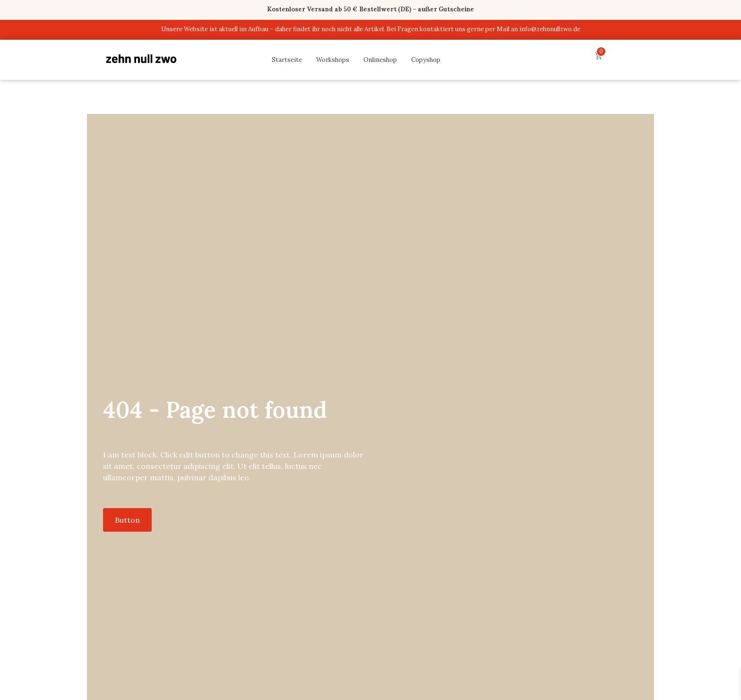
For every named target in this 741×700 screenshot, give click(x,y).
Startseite (287, 60)
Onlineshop (380, 60)
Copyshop (426, 60)
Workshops (333, 60)
